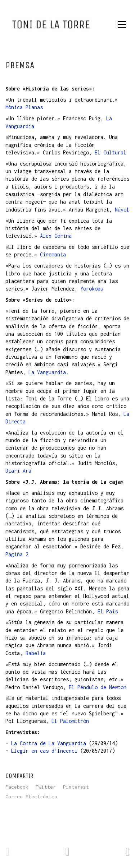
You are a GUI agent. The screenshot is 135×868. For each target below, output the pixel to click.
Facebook (17, 787)
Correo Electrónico (31, 797)
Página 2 (17, 554)
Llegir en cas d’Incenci (44, 751)
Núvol (122, 210)
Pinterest (76, 787)
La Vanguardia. (49, 372)
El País (108, 611)
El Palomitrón (70, 721)
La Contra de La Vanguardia (49, 743)
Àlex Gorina (56, 236)
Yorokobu (92, 289)
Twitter (46, 787)
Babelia (36, 653)
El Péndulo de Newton (98, 687)
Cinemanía (53, 254)
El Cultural (111, 152)
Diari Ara (18, 471)
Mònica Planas (24, 107)
